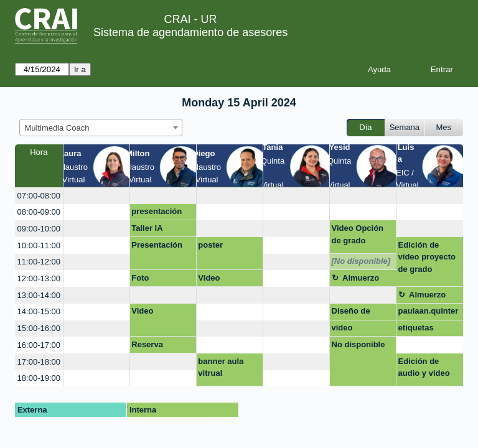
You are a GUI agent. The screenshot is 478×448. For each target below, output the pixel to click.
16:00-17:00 (39, 345)
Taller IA (147, 228)
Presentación (157, 245)
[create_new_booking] (96, 196)
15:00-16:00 (39, 328)
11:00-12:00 (39, 262)
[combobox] (101, 128)
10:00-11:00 (39, 245)
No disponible (358, 344)
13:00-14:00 (39, 295)
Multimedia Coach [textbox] (57, 128)
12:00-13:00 (39, 278)
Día (365, 127)
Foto (140, 278)
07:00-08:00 (39, 196)
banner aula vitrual (221, 367)
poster (210, 245)
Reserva (147, 344)
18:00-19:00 (39, 378)
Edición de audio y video (424, 367)
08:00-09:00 (39, 212)
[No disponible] (361, 261)
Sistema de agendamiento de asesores (190, 32)
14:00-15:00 (39, 311)
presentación (157, 211)
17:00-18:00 (39, 362)
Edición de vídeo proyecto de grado (427, 257)
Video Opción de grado (358, 234)
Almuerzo (361, 278)
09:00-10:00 (39, 229)
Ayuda (379, 69)
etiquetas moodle (416, 330)
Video (209, 278)
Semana (405, 127)
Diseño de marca (351, 313)
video (342, 328)
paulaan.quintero (429, 313)
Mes (444, 127)
